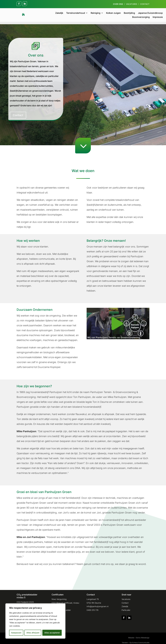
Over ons (118, 4)
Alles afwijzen (33, 633)
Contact (145, 4)
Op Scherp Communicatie (139, 640)
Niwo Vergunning (59, 597)
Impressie (158, 17)
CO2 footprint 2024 (25, 603)
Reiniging (96, 13)
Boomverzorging (141, 17)
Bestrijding (129, 13)
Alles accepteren (52, 633)
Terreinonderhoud (76, 13)
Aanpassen (16, 633)
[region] (35, 621)
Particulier (126, 608)
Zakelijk (59, 13)
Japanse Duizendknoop (150, 13)
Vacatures (132, 4)
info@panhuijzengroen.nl (98, 604)
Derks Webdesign (143, 635)
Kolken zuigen (113, 13)
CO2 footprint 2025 (25, 600)
